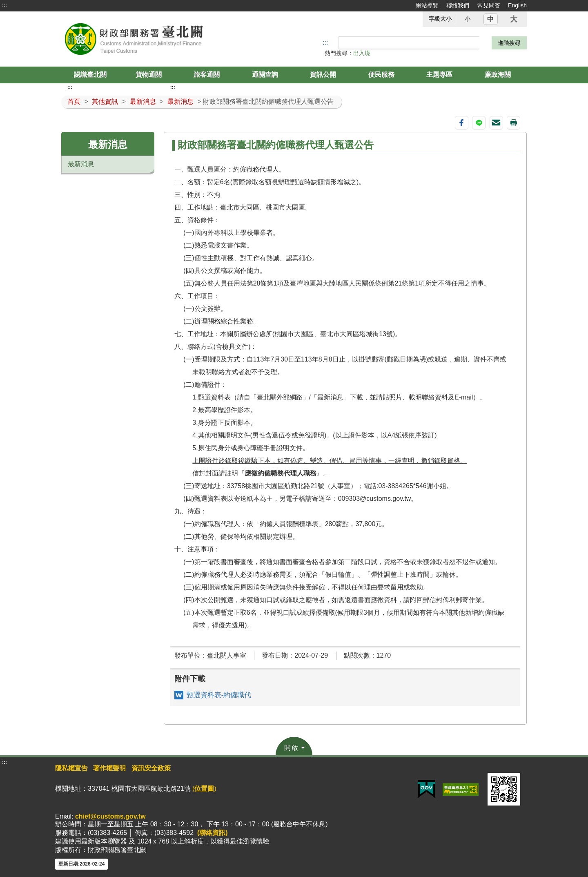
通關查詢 (265, 75)
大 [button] (514, 19)
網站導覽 (427, 5)
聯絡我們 (458, 5)
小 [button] (468, 19)
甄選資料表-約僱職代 (219, 695)
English (517, 5)
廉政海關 (498, 75)
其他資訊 (105, 102)
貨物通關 (149, 75)
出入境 (362, 53)
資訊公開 (323, 75)
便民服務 (381, 75)
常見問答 (489, 5)
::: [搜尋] (325, 43)
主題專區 (439, 75)
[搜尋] (409, 43)
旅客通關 (207, 75)
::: (4, 5)
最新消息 (143, 102)
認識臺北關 (90, 75)
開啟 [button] (292, 748)
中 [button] (490, 19)
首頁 (74, 102)
